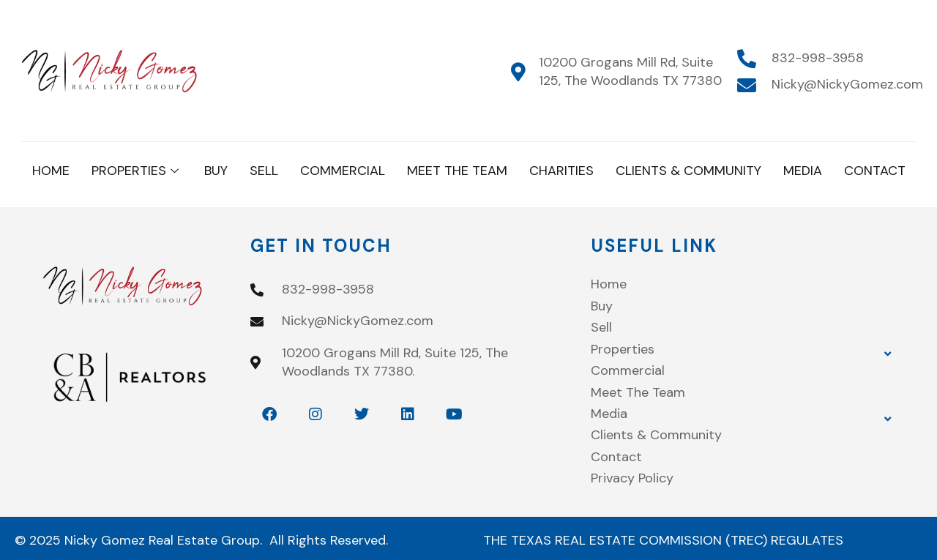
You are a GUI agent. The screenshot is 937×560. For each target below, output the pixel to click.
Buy (216, 171)
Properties (137, 171)
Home (51, 171)
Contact (875, 171)
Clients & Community (688, 171)
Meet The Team (457, 171)
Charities (561, 171)
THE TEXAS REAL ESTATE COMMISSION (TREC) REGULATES (663, 540)
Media (803, 171)
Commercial (343, 171)
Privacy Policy (632, 478)
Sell (264, 171)
